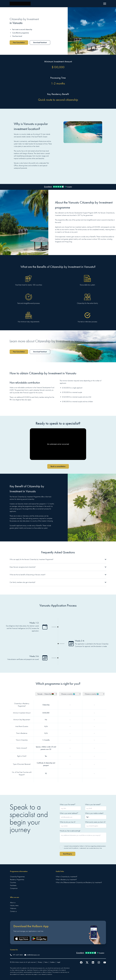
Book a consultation (58, 466)
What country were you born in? (95, 822)
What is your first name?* (68, 805)
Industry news (14, 905)
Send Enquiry (68, 854)
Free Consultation (19, 42)
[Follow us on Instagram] (99, 962)
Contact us (13, 911)
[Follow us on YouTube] (105, 962)
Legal (59, 962)
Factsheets (13, 885)
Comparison (14, 888)
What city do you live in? (67, 822)
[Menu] (105, 4)
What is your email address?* (69, 813)
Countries (13, 882)
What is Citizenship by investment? (66, 877)
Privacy (40, 962)
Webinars (13, 908)
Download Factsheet (40, 42)
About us (13, 903)
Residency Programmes (17, 880)
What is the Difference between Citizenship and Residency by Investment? (79, 882)
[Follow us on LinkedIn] (93, 962)
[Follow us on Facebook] (81, 962)
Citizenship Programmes (17, 877)
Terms (46, 962)
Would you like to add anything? (70, 831)
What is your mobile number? (94, 813)
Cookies (52, 962)
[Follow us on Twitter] (87, 962)
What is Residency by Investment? (66, 880)
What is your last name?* (93, 805)
